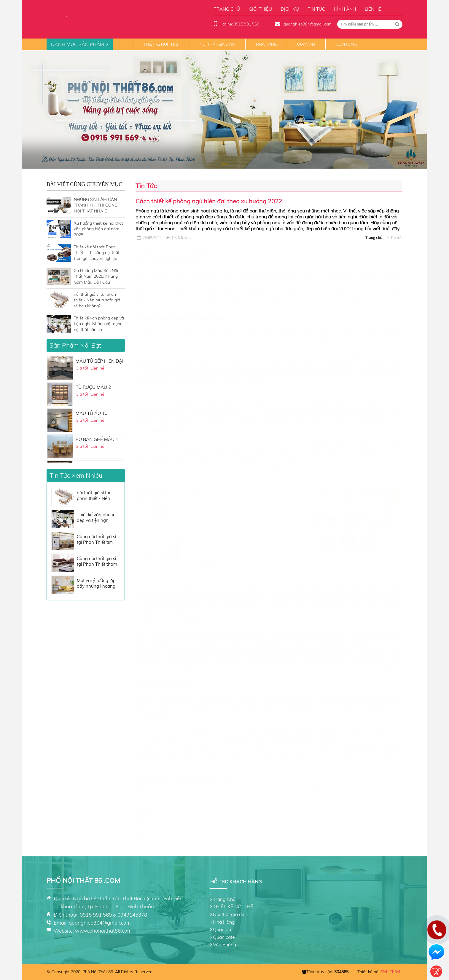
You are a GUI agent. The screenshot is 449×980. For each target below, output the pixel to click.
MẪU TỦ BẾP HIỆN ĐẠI (99, 361)
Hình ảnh (345, 9)
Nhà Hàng (266, 44)
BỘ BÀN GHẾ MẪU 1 (97, 439)
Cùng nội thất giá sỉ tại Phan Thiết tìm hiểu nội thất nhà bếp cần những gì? (98, 540)
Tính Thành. (391, 972)
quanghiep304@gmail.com (307, 24)
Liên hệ (373, 9)
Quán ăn (306, 44)
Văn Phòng (225, 944)
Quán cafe (347, 44)
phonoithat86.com (189, 834)
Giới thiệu (260, 9)
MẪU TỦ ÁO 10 (91, 413)
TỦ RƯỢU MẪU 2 (93, 387)
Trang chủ (227, 9)
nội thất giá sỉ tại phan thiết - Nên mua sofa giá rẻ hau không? (97, 496)
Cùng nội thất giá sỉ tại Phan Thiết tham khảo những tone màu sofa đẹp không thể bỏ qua (98, 562)
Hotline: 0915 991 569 (239, 24)
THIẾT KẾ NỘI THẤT (161, 44)
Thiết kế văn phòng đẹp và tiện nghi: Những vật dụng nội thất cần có (97, 518)
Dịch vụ (290, 9)
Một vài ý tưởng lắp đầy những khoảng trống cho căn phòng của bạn (98, 584)
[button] (242, 164)
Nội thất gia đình (217, 44)
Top (436, 970)
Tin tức (316, 9)
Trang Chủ (224, 899)
